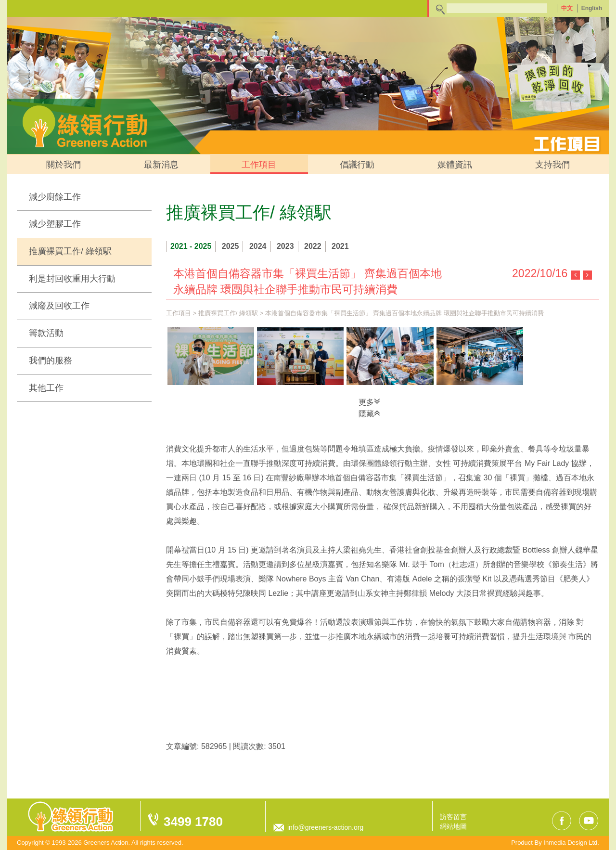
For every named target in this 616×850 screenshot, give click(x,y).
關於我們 (64, 165)
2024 (258, 246)
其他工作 (46, 388)
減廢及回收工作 (59, 306)
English (592, 8)
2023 (285, 246)
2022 (313, 246)
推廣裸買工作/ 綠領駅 (70, 251)
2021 (340, 246)
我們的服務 (51, 361)
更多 (369, 401)
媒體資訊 (455, 165)
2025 (231, 246)
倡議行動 (357, 165)
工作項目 (259, 165)
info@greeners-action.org (325, 827)
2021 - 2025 (191, 246)
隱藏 (369, 413)
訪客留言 (453, 817)
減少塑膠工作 (55, 224)
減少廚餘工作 (55, 197)
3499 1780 (193, 822)
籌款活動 (46, 333)
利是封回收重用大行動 (72, 279)
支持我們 (552, 165)
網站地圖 (453, 826)
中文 (567, 8)
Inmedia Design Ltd (570, 843)
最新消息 (161, 165)
